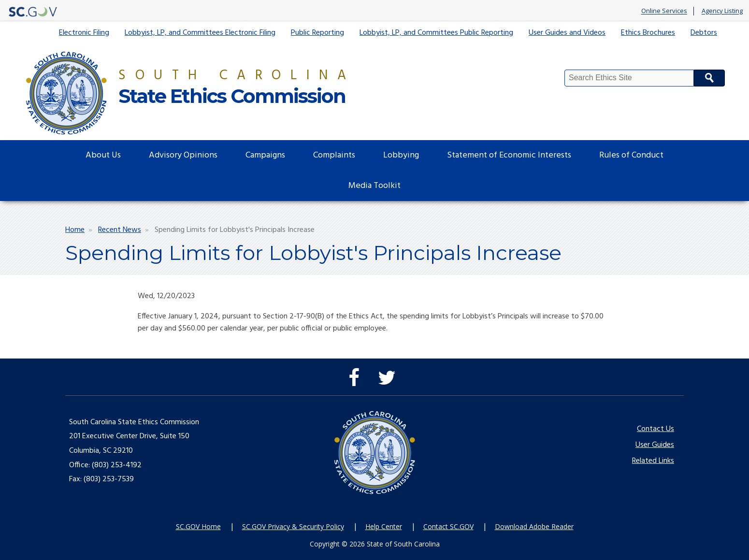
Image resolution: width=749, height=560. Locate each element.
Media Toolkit (374, 186)
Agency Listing (722, 11)
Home (75, 230)
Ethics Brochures (648, 33)
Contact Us (655, 429)
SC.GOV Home (198, 526)
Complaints (334, 155)
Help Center (384, 526)
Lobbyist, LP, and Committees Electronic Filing (200, 33)
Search (709, 78)
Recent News (120, 230)
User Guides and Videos (567, 33)
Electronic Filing (84, 33)
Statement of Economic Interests (509, 155)
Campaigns (265, 155)
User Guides (655, 445)
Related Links (653, 461)
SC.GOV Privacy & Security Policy (293, 526)
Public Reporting (317, 33)
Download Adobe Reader (534, 526)
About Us (103, 155)
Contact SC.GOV (448, 526)
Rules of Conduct (631, 155)
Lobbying (401, 155)
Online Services (664, 11)
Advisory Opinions (183, 155)
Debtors (704, 33)
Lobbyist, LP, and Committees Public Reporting (436, 33)
